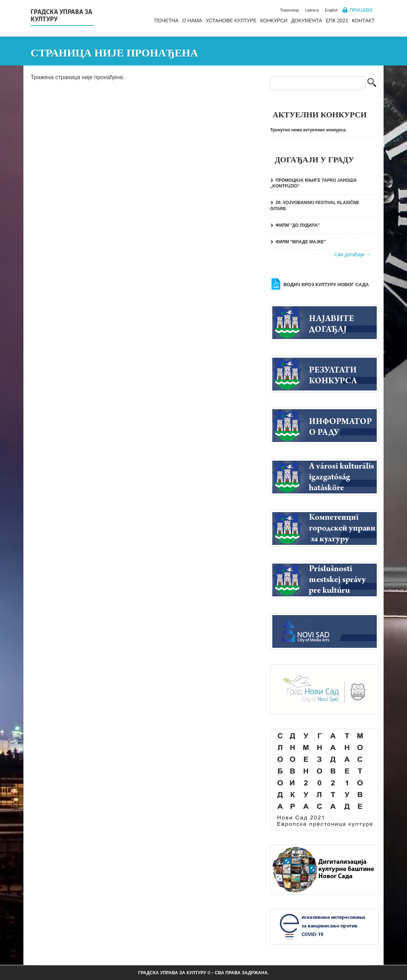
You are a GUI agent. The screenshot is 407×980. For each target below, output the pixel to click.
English (331, 10)
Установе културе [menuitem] (231, 21)
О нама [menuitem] (192, 21)
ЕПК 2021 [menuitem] (337, 21)
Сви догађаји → (353, 254)
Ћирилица (289, 10)
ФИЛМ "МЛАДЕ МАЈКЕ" (301, 242)
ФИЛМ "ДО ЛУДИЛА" (298, 225)
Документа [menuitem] (307, 21)
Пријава (361, 10)
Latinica (312, 10)
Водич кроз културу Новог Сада (326, 284)
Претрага (372, 83)
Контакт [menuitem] (363, 21)
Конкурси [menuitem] (274, 21)
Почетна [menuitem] (166, 21)
